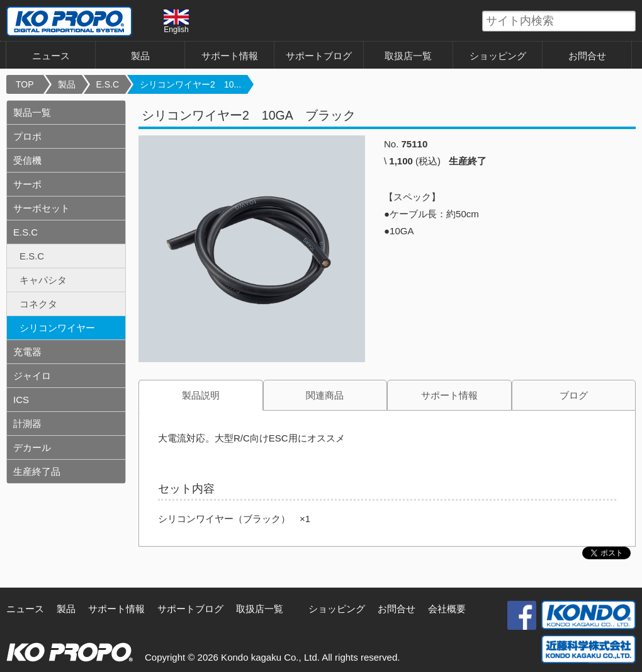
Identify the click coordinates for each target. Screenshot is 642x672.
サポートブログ (319, 56)
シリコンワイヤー (57, 328)
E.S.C (108, 84)
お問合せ (587, 56)
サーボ (27, 184)
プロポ (27, 136)
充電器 (27, 352)
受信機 (27, 160)
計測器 (27, 424)
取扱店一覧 (408, 56)
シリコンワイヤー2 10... (190, 84)
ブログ (574, 395)
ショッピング (498, 56)
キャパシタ (43, 280)
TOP (25, 84)
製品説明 (201, 395)
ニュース (51, 56)
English (176, 21)
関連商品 (325, 395)
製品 (140, 56)
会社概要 (447, 609)
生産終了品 (37, 471)
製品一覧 (32, 112)
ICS (21, 400)
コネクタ (38, 304)
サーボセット (42, 208)
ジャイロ (32, 376)
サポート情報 (230, 56)
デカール (32, 447)
